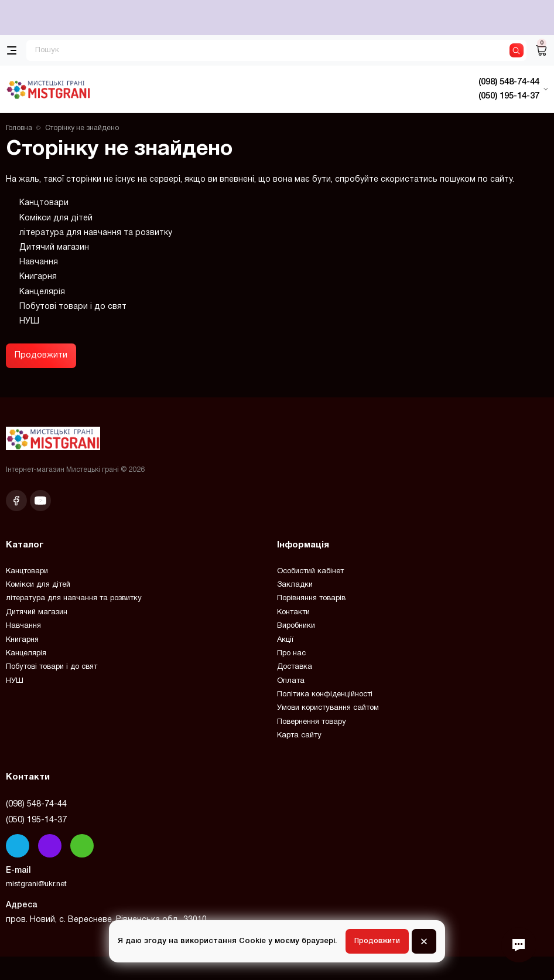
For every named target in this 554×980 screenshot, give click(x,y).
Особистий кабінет (310, 571)
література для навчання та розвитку (96, 233)
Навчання (39, 262)
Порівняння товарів (311, 598)
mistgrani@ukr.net (36, 884)
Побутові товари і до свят (73, 307)
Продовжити (41, 355)
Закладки (295, 585)
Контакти (293, 612)
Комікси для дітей (56, 218)
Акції (285, 640)
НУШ (29, 321)
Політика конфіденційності (325, 695)
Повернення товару (312, 722)
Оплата (291, 681)
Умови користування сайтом (328, 708)
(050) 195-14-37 (36, 820)
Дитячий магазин (54, 248)
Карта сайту (299, 736)
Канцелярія (42, 292)
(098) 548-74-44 (36, 804)
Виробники (296, 626)
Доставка (295, 667)
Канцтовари (44, 203)
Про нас (291, 654)
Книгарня (38, 277)
